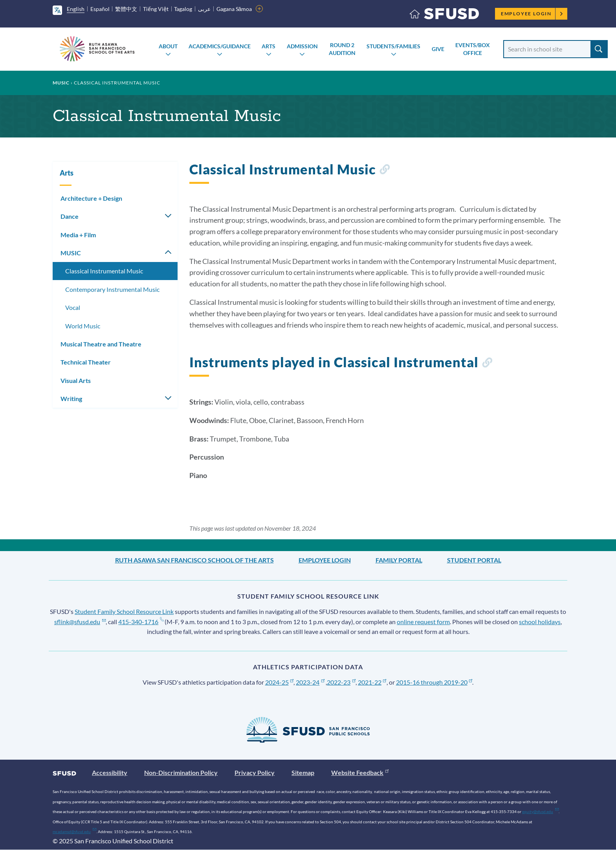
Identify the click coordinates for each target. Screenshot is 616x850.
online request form (423, 622)
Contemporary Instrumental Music (112, 289)
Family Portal (399, 560)
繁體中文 (126, 9)
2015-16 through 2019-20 (434, 682)
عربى (204, 9)
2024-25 (280, 682)
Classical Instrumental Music (104, 271)
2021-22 (372, 682)
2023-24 (310, 682)
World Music (83, 326)
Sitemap (303, 772)
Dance (70, 216)
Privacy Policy (255, 772)
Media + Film (78, 235)
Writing (71, 398)
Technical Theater (86, 362)
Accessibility (110, 772)
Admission (302, 46)
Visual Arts (76, 380)
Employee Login (532, 14)
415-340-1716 (141, 622)
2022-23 (341, 682)
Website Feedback (360, 772)
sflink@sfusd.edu (80, 622)
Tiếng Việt (156, 9)
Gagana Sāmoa (234, 9)
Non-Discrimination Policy (181, 772)
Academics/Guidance (220, 46)
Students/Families (393, 46)
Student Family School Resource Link (124, 611)
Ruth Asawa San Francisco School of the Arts (194, 560)
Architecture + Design (91, 198)
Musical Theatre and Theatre (101, 344)
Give (438, 49)
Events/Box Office (473, 49)
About (168, 46)
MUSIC (61, 83)
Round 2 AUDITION (342, 49)
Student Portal (474, 560)
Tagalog (183, 9)
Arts (269, 46)
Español (100, 9)
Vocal (73, 307)
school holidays (540, 622)
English (76, 9)
